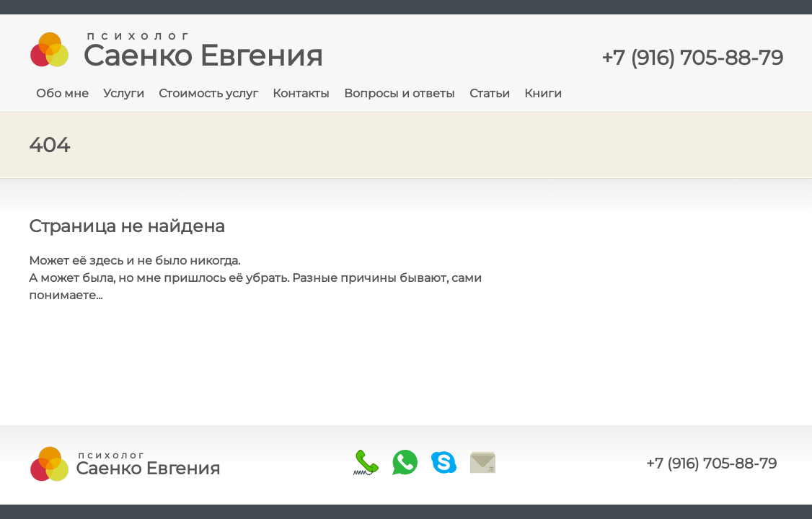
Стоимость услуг (208, 93)
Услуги (124, 93)
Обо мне (62, 93)
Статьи (490, 93)
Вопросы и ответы (400, 93)
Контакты (301, 93)
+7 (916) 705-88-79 (711, 463)
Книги (543, 93)
